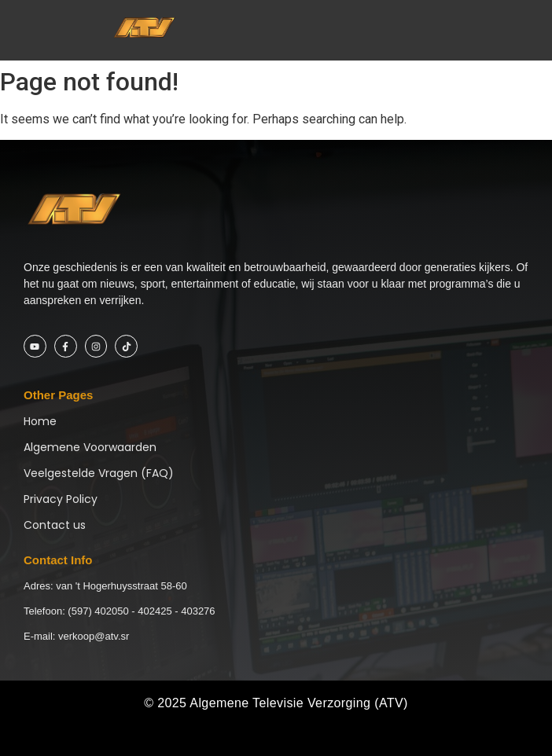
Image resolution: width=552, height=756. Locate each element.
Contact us (55, 525)
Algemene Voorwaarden (90, 447)
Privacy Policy (61, 499)
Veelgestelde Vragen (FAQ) (99, 473)
